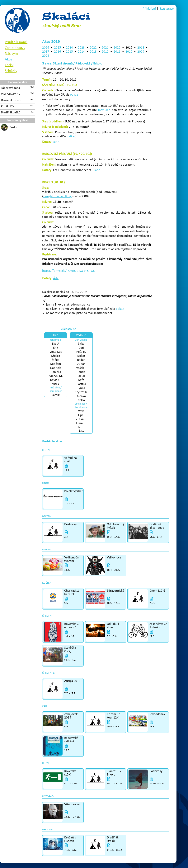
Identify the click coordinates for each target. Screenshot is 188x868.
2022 (93, 48)
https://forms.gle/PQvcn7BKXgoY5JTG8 (68, 271)
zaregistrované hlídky (57, 196)
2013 (93, 52)
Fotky (9, 65)
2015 (69, 52)
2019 (129, 48)
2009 (141, 52)
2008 (46, 56)
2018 (141, 48)
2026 (46, 48)
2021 (105, 48)
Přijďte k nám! (16, 42)
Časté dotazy (15, 48)
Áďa (56, 278)
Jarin (56, 142)
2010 (129, 52)
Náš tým (11, 54)
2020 (117, 48)
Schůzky (11, 71)
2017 (46, 52)
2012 (105, 52)
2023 (81, 48)
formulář (104, 110)
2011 (117, 52)
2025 (58, 48)
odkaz (74, 95)
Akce (9, 59)
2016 (58, 52)
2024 (69, 48)
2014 (81, 52)
